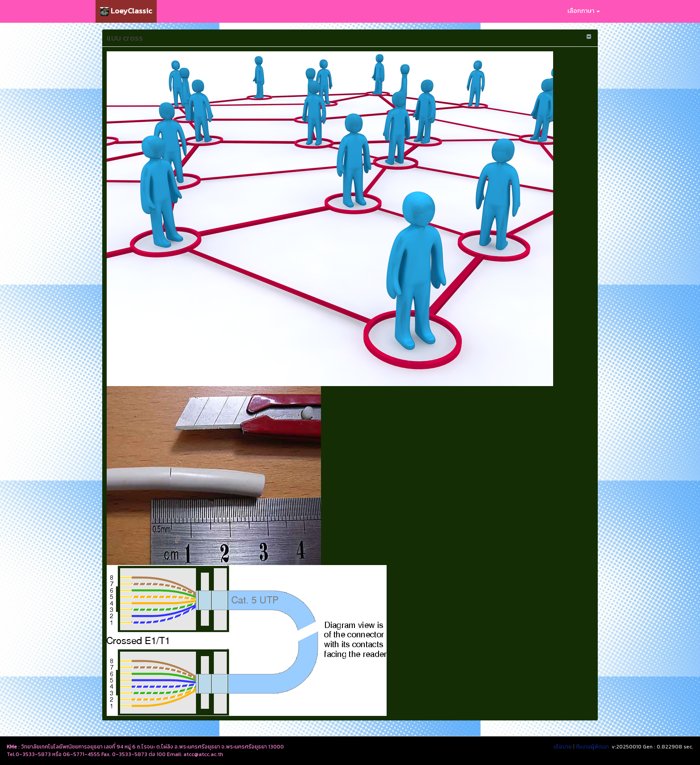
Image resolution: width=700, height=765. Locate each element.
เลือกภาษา (584, 11)
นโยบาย (563, 747)
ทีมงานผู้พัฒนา (592, 747)
